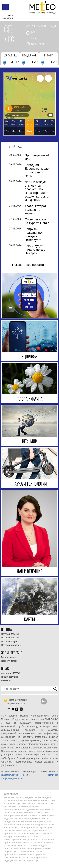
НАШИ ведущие (10, 679)
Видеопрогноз (8, 660)
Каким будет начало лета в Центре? (35, 252)
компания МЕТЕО (11, 676)
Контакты (6, 683)
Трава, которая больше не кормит (36, 212)
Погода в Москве (10, 636)
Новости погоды (10, 663)
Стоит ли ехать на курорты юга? (37, 224)
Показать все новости (28, 267)
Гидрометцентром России (15, 777)
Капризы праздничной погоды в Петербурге (34, 237)
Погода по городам (11, 648)
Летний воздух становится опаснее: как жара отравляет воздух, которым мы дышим (37, 193)
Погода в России (10, 640)
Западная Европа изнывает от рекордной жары (37, 173)
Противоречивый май (37, 160)
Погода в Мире (9, 644)
